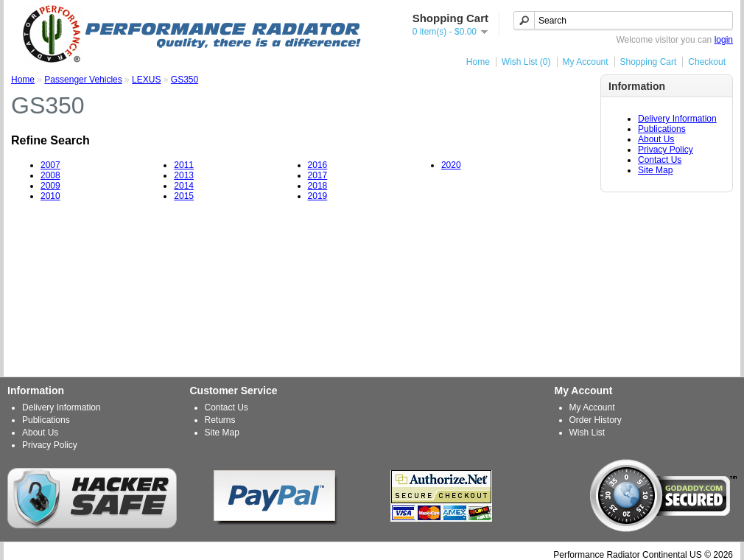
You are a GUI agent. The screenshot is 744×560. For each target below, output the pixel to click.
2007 (50, 165)
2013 (184, 175)
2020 (451, 165)
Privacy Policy (666, 150)
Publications (662, 129)
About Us (656, 139)
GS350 (185, 80)
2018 (318, 186)
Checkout (707, 62)
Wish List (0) (526, 62)
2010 (50, 196)
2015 (184, 196)
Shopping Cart (649, 62)
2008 (50, 175)
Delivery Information (677, 119)
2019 (318, 196)
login (724, 40)
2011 (184, 165)
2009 (50, 186)
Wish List (587, 433)
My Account (586, 62)
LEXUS (146, 80)
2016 (318, 165)
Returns (220, 420)
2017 (318, 175)
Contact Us (660, 160)
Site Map (655, 170)
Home (478, 62)
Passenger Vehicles (83, 80)
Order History (596, 420)
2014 (184, 186)
